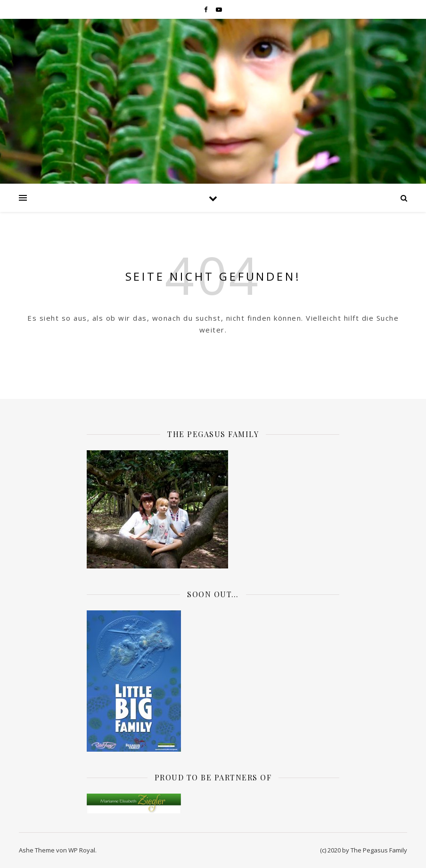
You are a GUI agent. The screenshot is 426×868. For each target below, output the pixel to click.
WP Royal (82, 850)
